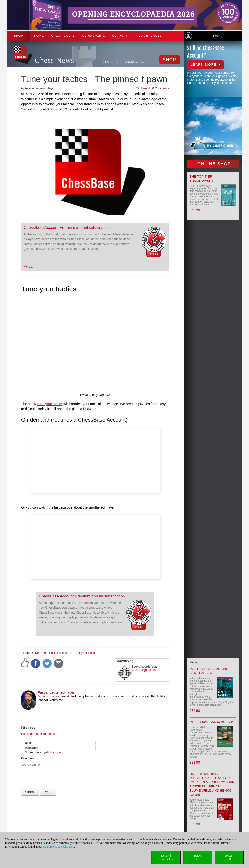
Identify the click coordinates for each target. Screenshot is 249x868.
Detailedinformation (166, 857)
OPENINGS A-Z (63, 36)
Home (39, 36)
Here (96, 843)
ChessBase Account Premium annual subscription (67, 228)
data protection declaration (59, 847)
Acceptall (229, 857)
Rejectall (198, 857)
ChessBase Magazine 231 (212, 722)
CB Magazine (93, 36)
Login (218, 36)
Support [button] (122, 36)
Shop (18, 36)
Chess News (54, 60)
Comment (28, 758)
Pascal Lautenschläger (56, 692)
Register (56, 752)
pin (71, 653)
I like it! (145, 88)
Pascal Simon (58, 653)
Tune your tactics (50, 404)
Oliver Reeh (40, 653)
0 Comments (160, 88)
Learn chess (150, 36)
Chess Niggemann (144, 670)
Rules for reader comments (39, 734)
